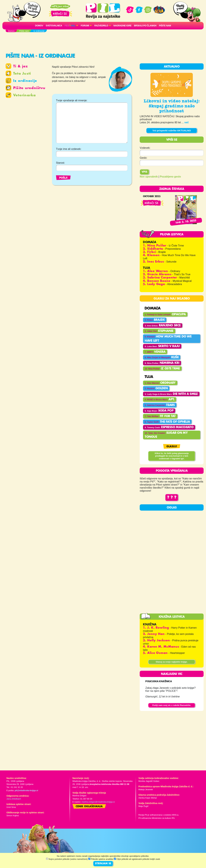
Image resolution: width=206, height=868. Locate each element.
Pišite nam (165, 26)
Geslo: (143, 158)
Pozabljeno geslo (170, 177)
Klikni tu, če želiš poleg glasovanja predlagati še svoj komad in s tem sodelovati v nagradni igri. (172, 456)
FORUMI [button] (85, 26)
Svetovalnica (54, 26)
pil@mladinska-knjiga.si (26, 790)
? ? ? (172, 497)
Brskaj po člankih (145, 26)
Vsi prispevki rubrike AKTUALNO (172, 130)
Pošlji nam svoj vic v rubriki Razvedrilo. (172, 705)
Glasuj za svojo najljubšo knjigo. (172, 662)
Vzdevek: (145, 148)
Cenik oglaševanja (89, 807)
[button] (71, 26)
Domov (39, 26)
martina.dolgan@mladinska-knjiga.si (98, 802)
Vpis (144, 172)
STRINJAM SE (103, 864)
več (187, 122)
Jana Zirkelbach (14, 799)
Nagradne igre (122, 26)
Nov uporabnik (149, 177)
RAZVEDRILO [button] (101, 26)
